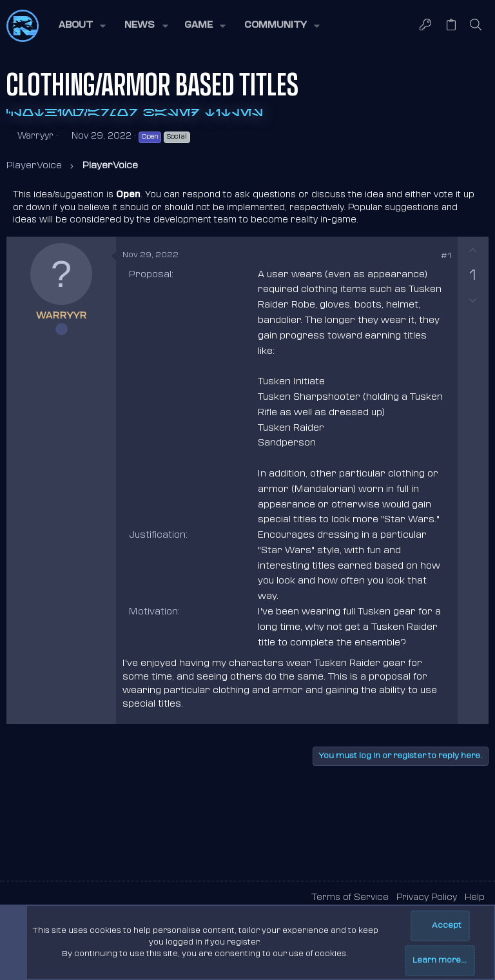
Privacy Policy (427, 898)
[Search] (476, 26)
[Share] (428, 257)
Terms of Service (350, 898)
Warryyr (35, 136)
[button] (81, 26)
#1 (446, 256)
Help (475, 898)
